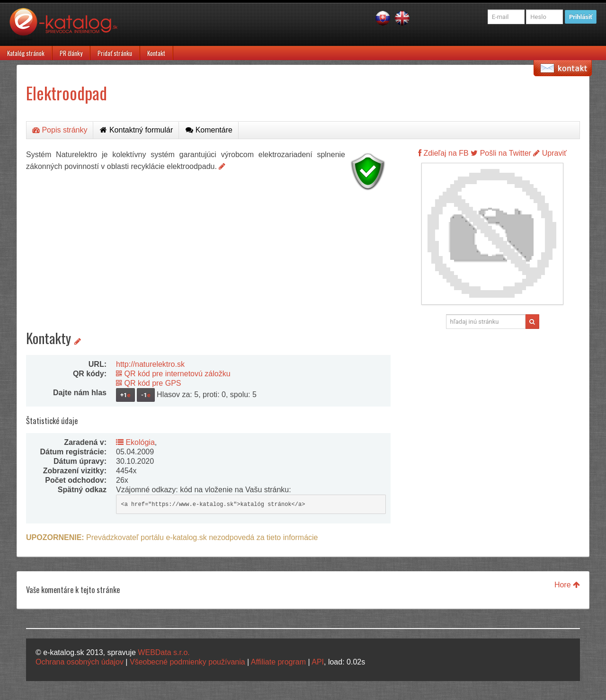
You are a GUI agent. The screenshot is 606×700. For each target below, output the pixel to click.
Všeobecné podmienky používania (187, 662)
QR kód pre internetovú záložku (173, 374)
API (318, 662)
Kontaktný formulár (136, 130)
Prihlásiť (581, 17)
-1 (146, 395)
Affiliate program (278, 662)
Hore (567, 585)
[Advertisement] (208, 260)
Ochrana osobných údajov (80, 662)
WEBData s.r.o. (164, 652)
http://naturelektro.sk (150, 364)
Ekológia (135, 442)
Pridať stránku (115, 53)
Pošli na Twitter (501, 153)
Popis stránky (60, 130)
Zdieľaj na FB (443, 153)
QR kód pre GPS (149, 383)
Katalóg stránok (26, 53)
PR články (71, 53)
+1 (125, 395)
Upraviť (550, 153)
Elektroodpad (67, 93)
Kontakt (156, 53)
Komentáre (209, 130)
